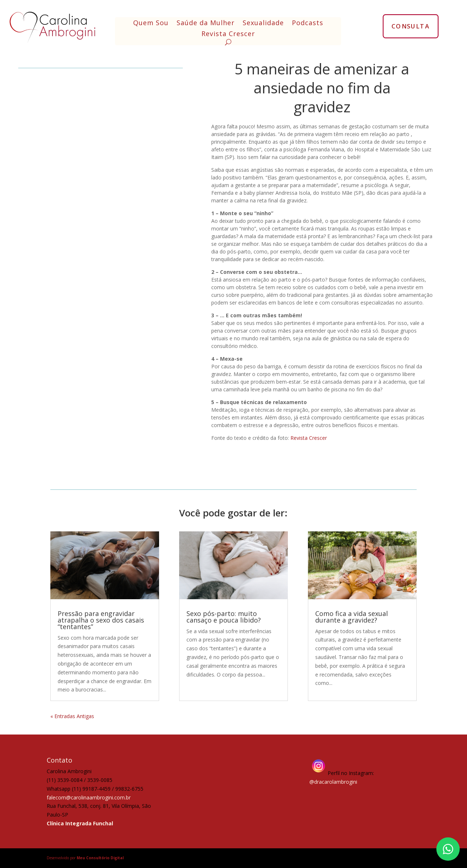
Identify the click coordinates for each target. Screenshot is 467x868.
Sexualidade (263, 24)
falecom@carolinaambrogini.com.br (89, 797)
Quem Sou (151, 24)
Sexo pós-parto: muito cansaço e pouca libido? (224, 617)
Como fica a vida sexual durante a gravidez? (352, 617)
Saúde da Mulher (206, 24)
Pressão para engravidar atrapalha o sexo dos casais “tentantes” (101, 620)
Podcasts (308, 24)
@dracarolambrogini (333, 782)
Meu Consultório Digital (100, 858)
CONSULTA (411, 26)
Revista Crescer (228, 34)
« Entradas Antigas (72, 716)
